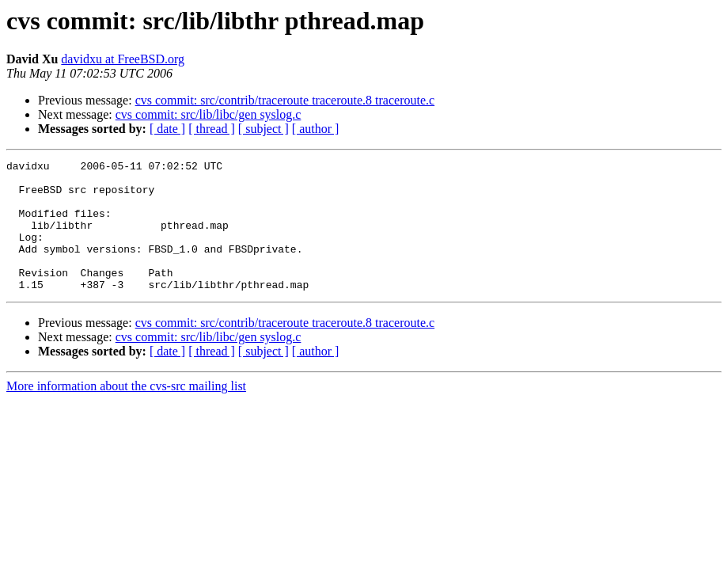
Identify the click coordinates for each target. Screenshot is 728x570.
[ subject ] (264, 129)
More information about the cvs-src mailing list (126, 412)
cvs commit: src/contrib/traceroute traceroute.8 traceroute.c (285, 100)
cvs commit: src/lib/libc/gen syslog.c (209, 114)
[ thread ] (212, 129)
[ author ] (316, 129)
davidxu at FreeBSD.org (123, 59)
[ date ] (167, 129)
